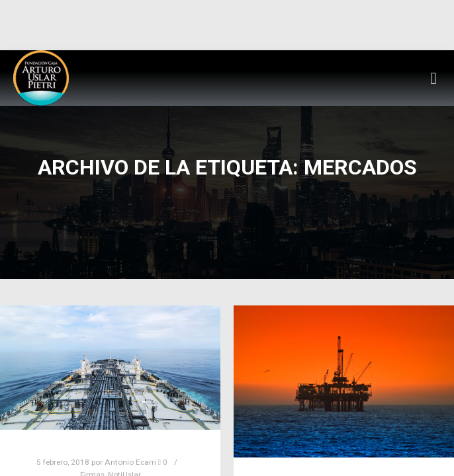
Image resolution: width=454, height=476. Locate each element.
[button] (433, 78)
